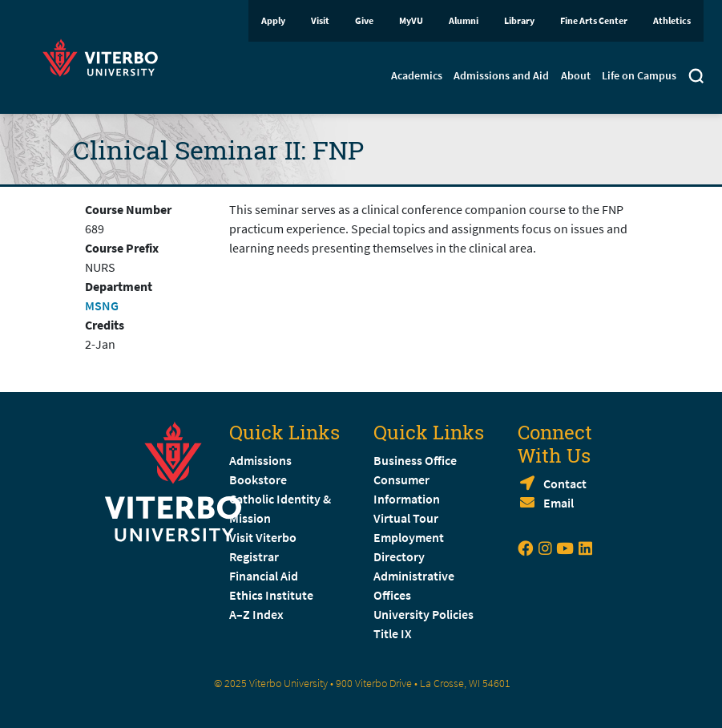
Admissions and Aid (501, 75)
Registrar (254, 556)
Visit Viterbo (263, 537)
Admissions (260, 460)
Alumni (464, 20)
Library (519, 20)
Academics (417, 75)
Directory (400, 556)
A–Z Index (256, 614)
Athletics (672, 20)
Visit (320, 20)
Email (559, 503)
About (576, 75)
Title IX (393, 633)
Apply (273, 20)
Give (364, 20)
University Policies (424, 614)
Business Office (415, 460)
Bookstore (258, 479)
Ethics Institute (271, 595)
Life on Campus (639, 75)
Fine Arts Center (594, 20)
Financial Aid (264, 576)
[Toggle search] (696, 78)
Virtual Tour (406, 518)
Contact (565, 483)
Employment (409, 537)
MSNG (102, 305)
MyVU (411, 20)
